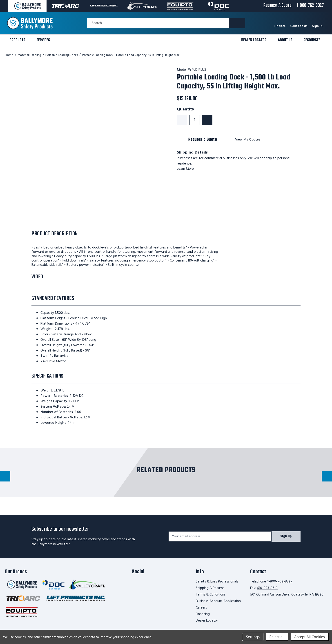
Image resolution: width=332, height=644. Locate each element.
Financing (203, 614)
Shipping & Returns (210, 588)
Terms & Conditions (211, 595)
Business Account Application (218, 601)
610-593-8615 (267, 588)
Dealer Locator (207, 621)
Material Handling (29, 55)
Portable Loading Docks (62, 55)
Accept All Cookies (310, 637)
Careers (201, 608)
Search (97, 23)
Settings (253, 637)
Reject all (277, 637)
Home (9, 55)
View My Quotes (248, 140)
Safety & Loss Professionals (217, 582)
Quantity (186, 110)
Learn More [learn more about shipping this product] (185, 169)
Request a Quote (203, 140)
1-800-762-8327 (280, 582)
